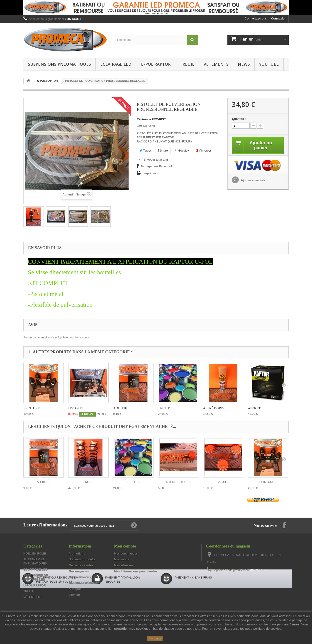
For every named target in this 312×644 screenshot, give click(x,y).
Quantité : (239, 119)
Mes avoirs (122, 559)
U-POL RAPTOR (156, 64)
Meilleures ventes (81, 565)
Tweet (145, 151)
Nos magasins (79, 571)
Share (163, 151)
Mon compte (125, 546)
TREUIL (187, 64)
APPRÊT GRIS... (215, 408)
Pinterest (203, 151)
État (140, 126)
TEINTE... (165, 408)
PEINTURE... (33, 408)
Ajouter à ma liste (253, 180)
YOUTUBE (269, 64)
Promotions (77, 554)
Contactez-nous (256, 18)
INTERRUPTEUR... (178, 482)
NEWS (244, 64)
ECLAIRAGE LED (116, 64)
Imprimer (150, 173)
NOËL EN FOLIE (35, 554)
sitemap (74, 595)
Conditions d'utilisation (85, 583)
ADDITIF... (121, 408)
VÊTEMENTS (216, 64)
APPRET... (255, 408)
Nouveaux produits (82, 559)
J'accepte (155, 638)
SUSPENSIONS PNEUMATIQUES (59, 64)
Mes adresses (124, 565)
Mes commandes (126, 554)
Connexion (279, 18)
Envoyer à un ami (156, 160)
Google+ (182, 151)
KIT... (88, 482)
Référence (144, 119)
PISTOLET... (77, 408)
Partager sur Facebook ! (158, 166)
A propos (75, 589)
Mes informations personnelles (136, 571)
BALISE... (223, 482)
